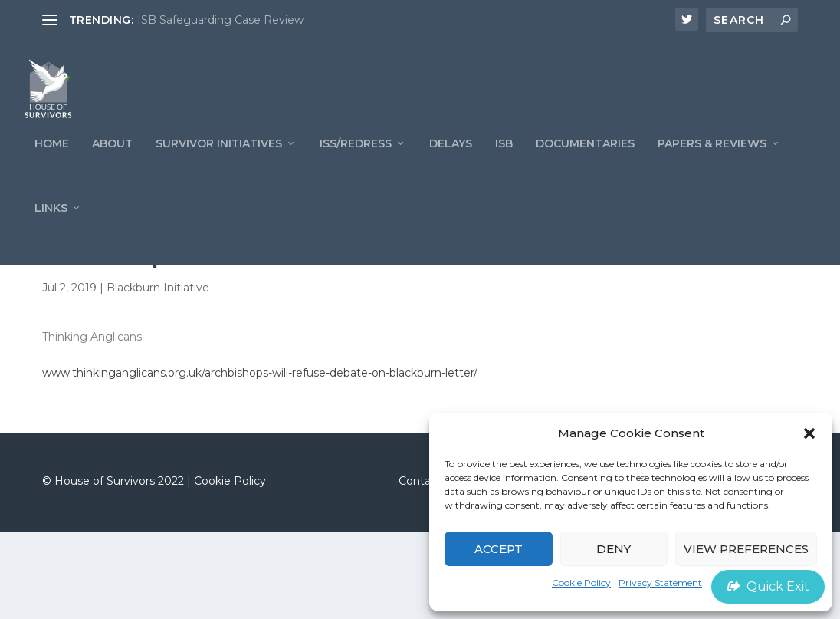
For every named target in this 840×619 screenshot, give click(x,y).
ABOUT (112, 161)
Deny (614, 549)
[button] (809, 433)
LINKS (51, 224)
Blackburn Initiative (158, 375)
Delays (451, 161)
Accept (499, 549)
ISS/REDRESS (356, 161)
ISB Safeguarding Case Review (220, 20)
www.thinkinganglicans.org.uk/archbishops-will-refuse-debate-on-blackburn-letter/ (260, 460)
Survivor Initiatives (219, 161)
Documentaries (585, 161)
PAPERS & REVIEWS (712, 161)
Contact (420, 568)
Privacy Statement (660, 583)
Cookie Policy (581, 583)
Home (52, 161)
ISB (504, 161)
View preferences (746, 549)
